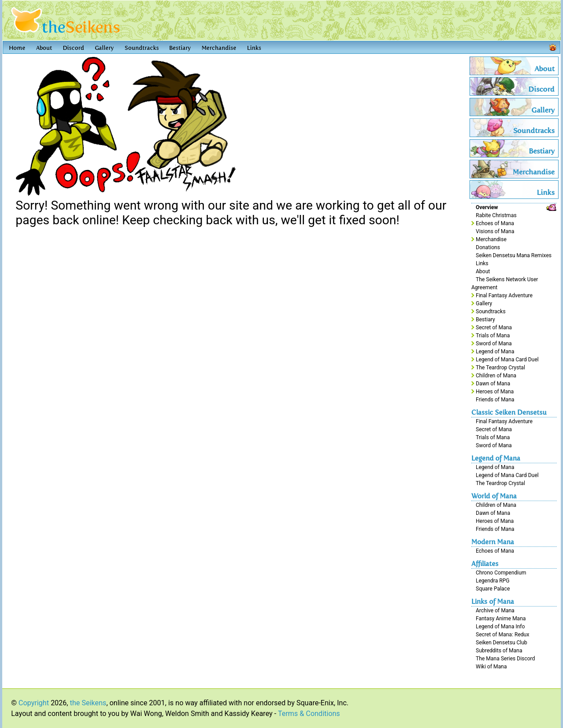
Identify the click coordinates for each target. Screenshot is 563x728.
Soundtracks (142, 48)
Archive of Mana (495, 611)
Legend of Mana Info (500, 627)
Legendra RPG (493, 581)
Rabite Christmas (496, 215)
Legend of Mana (495, 352)
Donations (488, 247)
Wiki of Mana (491, 667)
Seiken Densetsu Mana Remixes (514, 255)
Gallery (104, 48)
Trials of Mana (493, 336)
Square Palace (493, 589)
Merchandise (219, 48)
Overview (487, 207)
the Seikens (88, 703)
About (44, 48)
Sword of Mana (494, 344)
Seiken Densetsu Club (502, 643)
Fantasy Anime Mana (501, 619)
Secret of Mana (494, 328)
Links (254, 48)
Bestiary (180, 48)
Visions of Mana (495, 231)
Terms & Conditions (309, 714)
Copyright (34, 703)
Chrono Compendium (501, 573)
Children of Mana (496, 376)
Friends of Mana (495, 400)
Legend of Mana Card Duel (507, 360)
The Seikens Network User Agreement (505, 283)
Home (17, 48)
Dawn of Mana (493, 384)
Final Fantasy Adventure (504, 295)
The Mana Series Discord (505, 659)
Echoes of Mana (495, 223)
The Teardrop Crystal (500, 368)
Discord (73, 48)
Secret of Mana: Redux (502, 635)
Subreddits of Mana (499, 651)
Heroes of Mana (495, 392)
